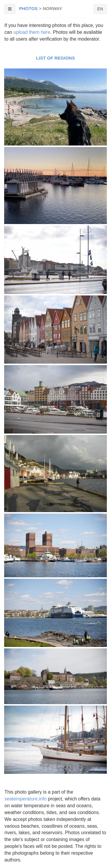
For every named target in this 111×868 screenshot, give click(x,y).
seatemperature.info (25, 799)
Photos (28, 8)
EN (100, 9)
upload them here (32, 32)
